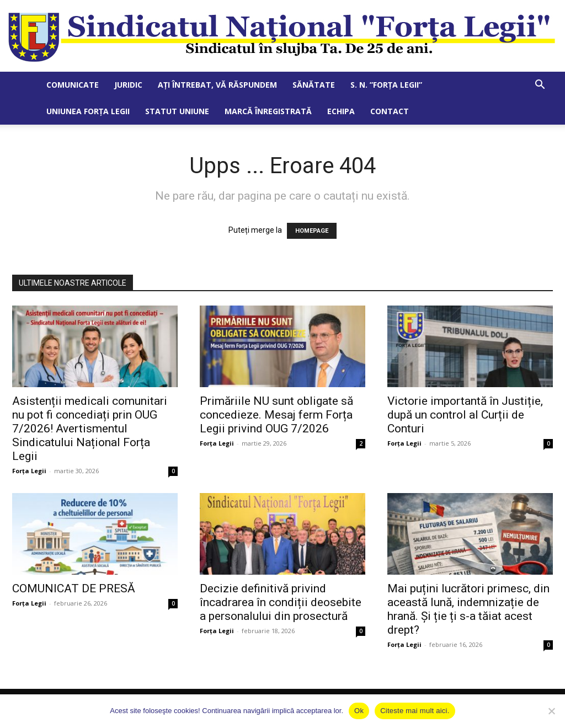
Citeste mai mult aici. (415, 711)
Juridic (128, 85)
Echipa (341, 111)
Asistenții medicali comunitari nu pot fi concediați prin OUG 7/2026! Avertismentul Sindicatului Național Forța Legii (90, 429)
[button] (540, 86)
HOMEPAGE (312, 231)
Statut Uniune (177, 111)
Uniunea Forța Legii (88, 111)
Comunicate (73, 85)
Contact (390, 111)
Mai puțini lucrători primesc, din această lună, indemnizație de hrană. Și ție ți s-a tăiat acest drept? (468, 609)
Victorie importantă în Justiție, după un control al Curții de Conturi (465, 415)
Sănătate (314, 85)
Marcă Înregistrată (268, 111)
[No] (551, 711)
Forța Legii (29, 471)
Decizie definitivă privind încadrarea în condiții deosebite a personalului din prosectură (281, 602)
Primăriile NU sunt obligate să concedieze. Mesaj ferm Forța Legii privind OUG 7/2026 (276, 415)
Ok (359, 711)
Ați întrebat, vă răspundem (217, 85)
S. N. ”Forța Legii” (386, 85)
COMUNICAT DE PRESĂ (74, 588)
